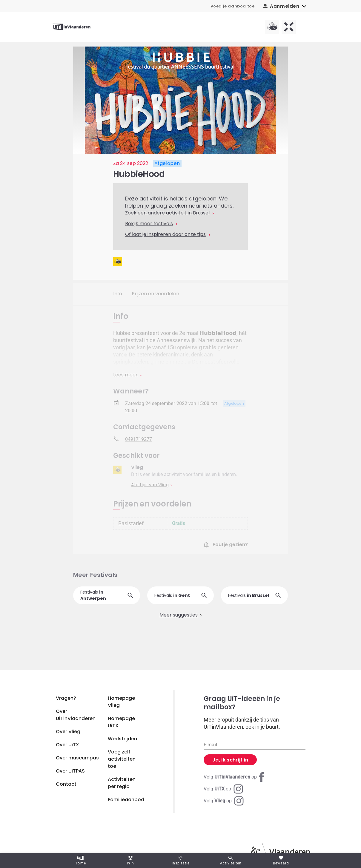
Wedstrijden (122, 739)
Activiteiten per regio (122, 783)
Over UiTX (67, 745)
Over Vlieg (68, 732)
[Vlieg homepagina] (272, 27)
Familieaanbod (126, 800)
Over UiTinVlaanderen (76, 715)
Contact (66, 784)
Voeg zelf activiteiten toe (122, 759)
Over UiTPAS (70, 771)
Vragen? (66, 698)
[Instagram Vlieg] (224, 801)
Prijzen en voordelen (155, 294)
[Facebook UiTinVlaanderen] (235, 777)
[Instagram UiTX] (223, 789)
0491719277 (139, 443)
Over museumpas (77, 758)
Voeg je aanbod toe (233, 6)
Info (118, 294)
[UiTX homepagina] (289, 27)
